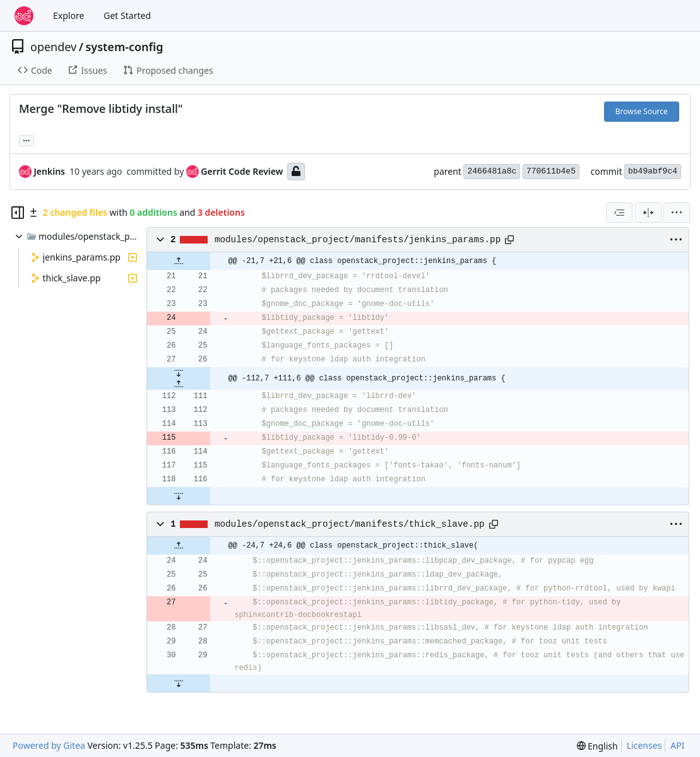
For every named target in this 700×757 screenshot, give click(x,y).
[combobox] (619, 213)
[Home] (24, 16)
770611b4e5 (551, 171)
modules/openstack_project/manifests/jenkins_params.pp (358, 240)
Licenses (644, 745)
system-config (124, 47)
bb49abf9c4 (653, 171)
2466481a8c (492, 171)
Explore (68, 15)
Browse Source (642, 111)
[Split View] (648, 213)
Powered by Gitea (49, 745)
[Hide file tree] (18, 213)
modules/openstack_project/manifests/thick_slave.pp (350, 524)
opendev (53, 47)
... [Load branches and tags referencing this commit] (27, 139)
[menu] (677, 213)
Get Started (127, 15)
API (677, 745)
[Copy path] (509, 240)
